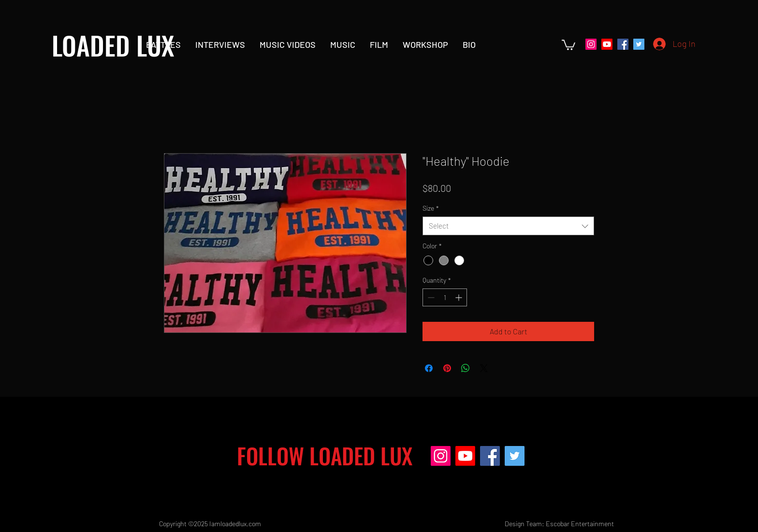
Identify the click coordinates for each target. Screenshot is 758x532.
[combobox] (508, 226)
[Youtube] (607, 44)
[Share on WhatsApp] (466, 368)
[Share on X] (484, 368)
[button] (568, 44)
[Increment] (459, 297)
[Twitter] (639, 44)
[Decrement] (430, 297)
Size (431, 208)
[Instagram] (591, 44)
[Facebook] (623, 44)
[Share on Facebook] (429, 368)
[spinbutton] (445, 297)
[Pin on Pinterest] (447, 368)
